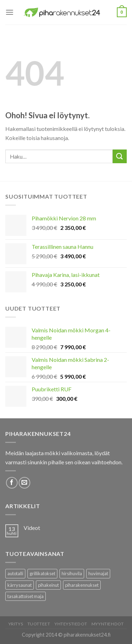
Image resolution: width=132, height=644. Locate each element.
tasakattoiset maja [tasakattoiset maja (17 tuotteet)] (26, 596)
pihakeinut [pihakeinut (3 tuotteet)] (48, 585)
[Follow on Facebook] (12, 483)
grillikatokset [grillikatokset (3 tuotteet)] (42, 573)
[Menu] (10, 12)
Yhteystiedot (71, 624)
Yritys (16, 624)
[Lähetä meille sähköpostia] (24, 483)
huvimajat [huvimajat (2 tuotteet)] (98, 573)
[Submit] (120, 156)
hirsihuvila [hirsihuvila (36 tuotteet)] (72, 573)
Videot (32, 528)
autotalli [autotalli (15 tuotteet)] (15, 573)
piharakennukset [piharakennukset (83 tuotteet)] (82, 585)
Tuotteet (39, 624)
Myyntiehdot (108, 624)
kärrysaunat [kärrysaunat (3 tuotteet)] (20, 585)
